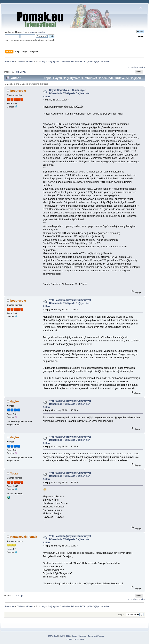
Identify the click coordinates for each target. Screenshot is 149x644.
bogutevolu (18, 91)
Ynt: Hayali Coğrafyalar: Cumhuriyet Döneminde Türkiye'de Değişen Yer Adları (67, 303)
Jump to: (121, 615)
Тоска (14, 473)
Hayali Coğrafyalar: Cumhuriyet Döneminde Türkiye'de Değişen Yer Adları (66, 93)
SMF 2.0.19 (53, 636)
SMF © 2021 (65, 636)
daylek (15, 401)
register (41, 32)
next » (142, 67)
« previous (133, 67)
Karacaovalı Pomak (24, 537)
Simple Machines (79, 636)
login (32, 32)
